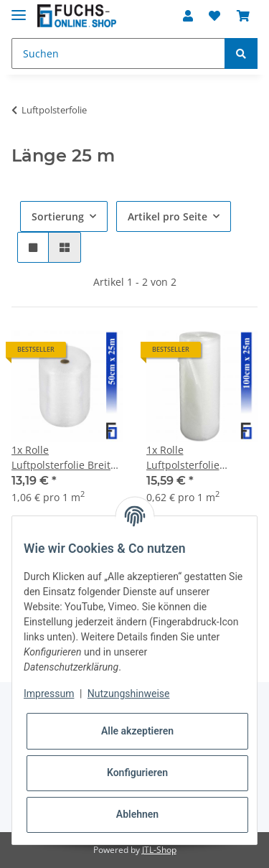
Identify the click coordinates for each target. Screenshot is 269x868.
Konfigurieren (137, 773)
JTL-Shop (159, 850)
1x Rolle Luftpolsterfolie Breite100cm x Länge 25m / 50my (196, 458)
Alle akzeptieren (137, 731)
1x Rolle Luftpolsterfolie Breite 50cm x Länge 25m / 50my (64, 458)
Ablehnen (137, 814)
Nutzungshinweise (129, 694)
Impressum (49, 694)
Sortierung (58, 216)
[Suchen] (118, 53)
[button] (188, 16)
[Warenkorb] (243, 16)
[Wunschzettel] (214, 16)
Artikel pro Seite (167, 216)
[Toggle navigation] (19, 9)
